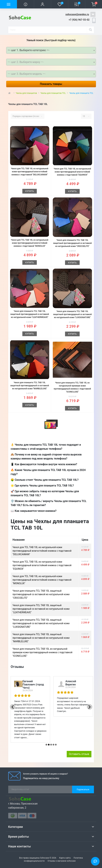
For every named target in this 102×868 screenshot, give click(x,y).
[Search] (90, 30)
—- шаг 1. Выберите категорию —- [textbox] (29, 50)
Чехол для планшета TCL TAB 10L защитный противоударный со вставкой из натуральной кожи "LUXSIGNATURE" (72, 314)
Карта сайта (65, 858)
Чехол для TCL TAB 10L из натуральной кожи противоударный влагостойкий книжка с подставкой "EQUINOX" (72, 172)
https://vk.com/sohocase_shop (93, 14)
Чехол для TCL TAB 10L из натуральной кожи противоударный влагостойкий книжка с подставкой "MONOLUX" (30, 243)
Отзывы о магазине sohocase (62, 861)
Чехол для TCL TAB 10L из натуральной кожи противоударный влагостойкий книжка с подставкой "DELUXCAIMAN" (30, 172)
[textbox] (51, 62)
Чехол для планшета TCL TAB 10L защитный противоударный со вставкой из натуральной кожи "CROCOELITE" (72, 243)
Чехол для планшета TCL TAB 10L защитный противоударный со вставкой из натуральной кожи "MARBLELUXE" (30, 386)
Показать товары (51, 84)
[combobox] (51, 50)
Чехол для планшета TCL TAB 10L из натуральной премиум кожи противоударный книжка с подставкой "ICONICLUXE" (43, 652)
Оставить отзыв (79, 754)
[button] (42, 4)
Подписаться (83, 790)
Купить (30, 191)
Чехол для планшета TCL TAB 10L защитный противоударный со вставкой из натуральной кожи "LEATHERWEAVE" (30, 314)
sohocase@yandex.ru (77, 14)
